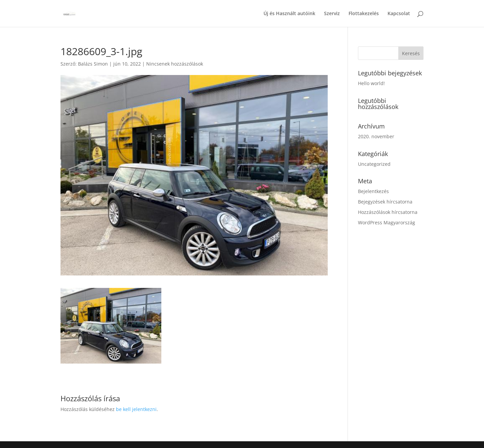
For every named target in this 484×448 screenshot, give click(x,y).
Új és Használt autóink (289, 14)
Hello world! (371, 83)
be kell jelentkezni (136, 409)
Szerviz (332, 14)
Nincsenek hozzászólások (175, 64)
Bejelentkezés (373, 191)
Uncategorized (374, 164)
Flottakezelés (364, 14)
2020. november (376, 136)
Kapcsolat (399, 14)
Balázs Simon (93, 64)
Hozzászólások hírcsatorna (388, 212)
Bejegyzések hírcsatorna (385, 202)
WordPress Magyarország (387, 222)
